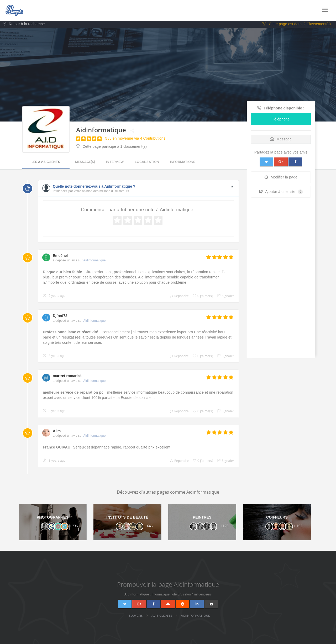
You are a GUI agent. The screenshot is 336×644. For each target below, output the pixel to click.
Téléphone (281, 120)
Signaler (224, 297)
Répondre (178, 297)
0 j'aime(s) (202, 297)
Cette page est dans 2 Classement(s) (297, 25)
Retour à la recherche (22, 25)
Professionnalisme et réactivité (71, 333)
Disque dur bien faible (62, 273)
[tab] (281, 139)
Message (281, 140)
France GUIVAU (57, 448)
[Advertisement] (281, 280)
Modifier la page (281, 178)
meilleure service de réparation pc (74, 393)
